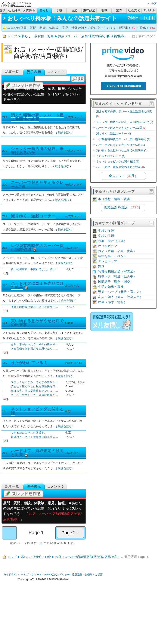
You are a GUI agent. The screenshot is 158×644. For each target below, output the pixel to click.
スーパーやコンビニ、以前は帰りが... (35, 395)
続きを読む (65, 132)
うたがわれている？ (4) (111, 156)
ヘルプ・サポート (31, 575)
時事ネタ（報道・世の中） (117, 276)
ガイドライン (11, 575)
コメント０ (56, 72)
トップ (12, 36)
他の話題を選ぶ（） (123, 207)
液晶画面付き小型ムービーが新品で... (35, 307)
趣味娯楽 (89, 10)
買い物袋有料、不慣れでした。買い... (35, 269)
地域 (104, 10)
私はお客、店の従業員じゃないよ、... (35, 391)
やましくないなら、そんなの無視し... (35, 382)
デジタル (149, 10)
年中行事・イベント (113, 256)
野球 (101, 266)
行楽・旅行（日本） (113, 241)
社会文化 (134, 10)
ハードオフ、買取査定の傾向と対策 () (120, 167)
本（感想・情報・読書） (116, 199)
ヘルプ (152, 3)
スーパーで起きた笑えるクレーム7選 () (121, 128)
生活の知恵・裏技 (111, 287)
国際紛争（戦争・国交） (116, 282)
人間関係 (29, 10)
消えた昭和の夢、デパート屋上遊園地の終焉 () (124, 114)
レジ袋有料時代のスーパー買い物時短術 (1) (123, 139)
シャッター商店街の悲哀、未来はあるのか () (125, 122)
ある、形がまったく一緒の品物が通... (35, 344)
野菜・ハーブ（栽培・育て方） (121, 292)
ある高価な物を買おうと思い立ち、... (35, 349)
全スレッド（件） (123, 176)
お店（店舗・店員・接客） (117, 251)
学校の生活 (106, 236)
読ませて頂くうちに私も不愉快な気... (35, 386)
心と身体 (14, 10)
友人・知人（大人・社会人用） (121, 297)
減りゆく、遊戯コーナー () (114, 133)
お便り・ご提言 (94, 575)
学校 (59, 10)
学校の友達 (106, 231)
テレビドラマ (108, 261)
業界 (119, 10)
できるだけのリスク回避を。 (29, 433)
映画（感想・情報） (113, 302)
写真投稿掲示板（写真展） (117, 272)
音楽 (74, 10)
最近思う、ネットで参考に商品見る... (35, 437)
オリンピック (108, 246)
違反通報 (77, 575)
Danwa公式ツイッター (57, 575)
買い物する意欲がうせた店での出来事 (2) (122, 150)
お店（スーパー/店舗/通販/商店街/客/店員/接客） (93, 36)
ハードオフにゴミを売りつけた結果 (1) (120, 145)
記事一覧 (12, 72)
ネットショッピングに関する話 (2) (118, 161)
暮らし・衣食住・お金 (38, 36)
